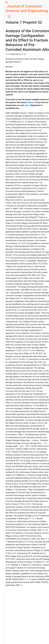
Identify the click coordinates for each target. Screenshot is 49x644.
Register (31, 102)
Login (27, 105)
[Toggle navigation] (9, 17)
